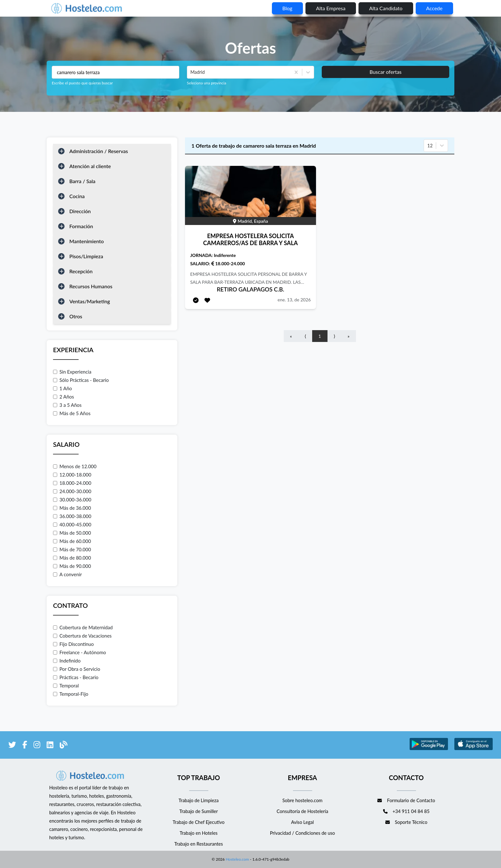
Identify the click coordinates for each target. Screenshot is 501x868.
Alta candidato (386, 8)
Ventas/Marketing (90, 301)
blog (287, 8)
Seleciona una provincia (207, 83)
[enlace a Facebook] (25, 746)
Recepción (81, 271)
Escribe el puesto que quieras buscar (82, 83)
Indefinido (67, 661)
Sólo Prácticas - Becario (81, 380)
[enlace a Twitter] (12, 746)
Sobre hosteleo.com (303, 800)
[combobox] (191, 72)
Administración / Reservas (99, 151)
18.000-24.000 (72, 483)
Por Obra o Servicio (77, 669)
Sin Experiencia (72, 372)
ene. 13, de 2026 (294, 300)
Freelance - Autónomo (80, 652)
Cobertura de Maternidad (83, 627)
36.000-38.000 (72, 516)
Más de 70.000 (72, 549)
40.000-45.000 (72, 524)
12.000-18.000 (72, 475)
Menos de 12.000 (75, 466)
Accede (434, 8)
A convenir (67, 574)
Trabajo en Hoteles (199, 833)
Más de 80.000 (72, 558)
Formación (81, 226)
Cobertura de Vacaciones (82, 636)
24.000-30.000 (72, 491)
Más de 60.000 (72, 541)
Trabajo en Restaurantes (198, 844)
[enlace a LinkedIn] (50, 746)
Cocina (77, 196)
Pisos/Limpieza (86, 256)
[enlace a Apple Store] (474, 749)
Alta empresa (331, 8)
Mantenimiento (87, 241)
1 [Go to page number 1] (320, 336)
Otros (76, 316)
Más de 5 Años (72, 413)
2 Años (64, 397)
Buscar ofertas (385, 72)
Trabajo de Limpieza (199, 800)
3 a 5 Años (67, 405)
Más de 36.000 (72, 508)
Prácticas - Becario (76, 677)
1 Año (62, 388)
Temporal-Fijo (71, 694)
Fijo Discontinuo (73, 644)
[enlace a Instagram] (37, 746)
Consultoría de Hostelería (302, 811)
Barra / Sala (82, 181)
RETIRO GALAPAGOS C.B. (250, 289)
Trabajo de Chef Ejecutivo (198, 822)
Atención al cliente (90, 166)
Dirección (80, 211)
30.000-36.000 (72, 500)
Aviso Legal (302, 822)
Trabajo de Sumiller (199, 811)
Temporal (66, 686)
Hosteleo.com (237, 859)
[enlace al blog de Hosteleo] (64, 746)
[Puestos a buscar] (116, 72)
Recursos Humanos (91, 286)
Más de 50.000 (72, 533)
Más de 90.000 (72, 566)
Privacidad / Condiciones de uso (303, 833)
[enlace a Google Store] (429, 749)
